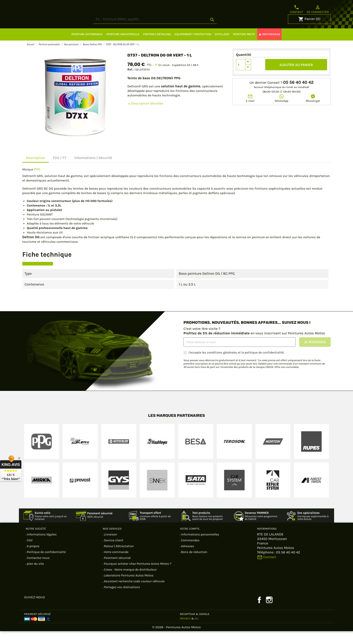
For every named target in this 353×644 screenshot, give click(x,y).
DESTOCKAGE (269, 47)
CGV (29, 553)
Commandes (190, 553)
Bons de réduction (194, 565)
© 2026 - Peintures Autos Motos (176, 640)
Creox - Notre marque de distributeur (130, 582)
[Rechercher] (172, 32)
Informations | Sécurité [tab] (93, 171)
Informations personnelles (200, 547)
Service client (113, 553)
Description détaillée (145, 116)
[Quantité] (241, 77)
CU (196, 631)
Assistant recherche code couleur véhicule (134, 594)
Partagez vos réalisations (122, 600)
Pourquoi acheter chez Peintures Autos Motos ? (137, 577)
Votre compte (190, 541)
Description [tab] (35, 171)
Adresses (187, 559)
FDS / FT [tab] (60, 171)
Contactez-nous (38, 571)
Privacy (185, 631)
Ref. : (131, 82)
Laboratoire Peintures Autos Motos (128, 588)
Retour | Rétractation (119, 559)
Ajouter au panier (296, 78)
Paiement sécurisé (117, 571)
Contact (296, 9)
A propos (33, 559)
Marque (28, 182)
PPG (37, 182)
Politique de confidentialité (46, 565)
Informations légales (41, 547)
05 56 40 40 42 (298, 95)
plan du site (35, 577)
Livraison (110, 547)
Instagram (269, 613)
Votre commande (116, 565)
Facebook (259, 613)
